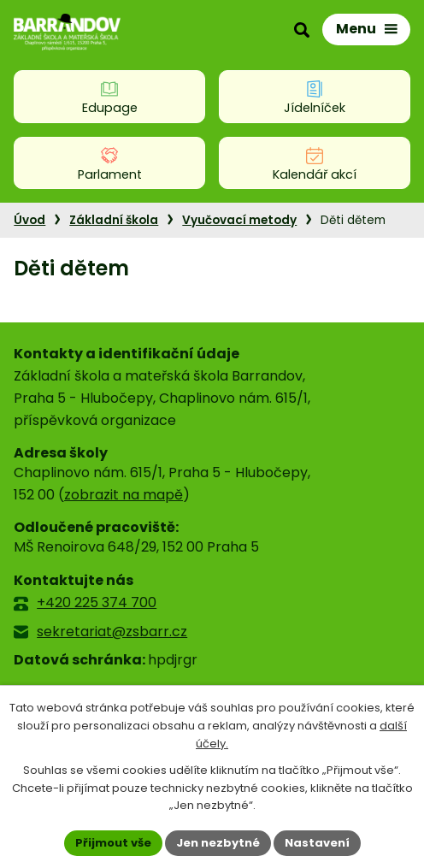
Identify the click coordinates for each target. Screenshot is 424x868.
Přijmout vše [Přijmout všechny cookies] (113, 843)
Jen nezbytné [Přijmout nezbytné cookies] (218, 843)
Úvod (29, 220)
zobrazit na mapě (124, 495)
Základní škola (114, 220)
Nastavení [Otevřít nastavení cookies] (317, 843)
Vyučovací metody (239, 220)
